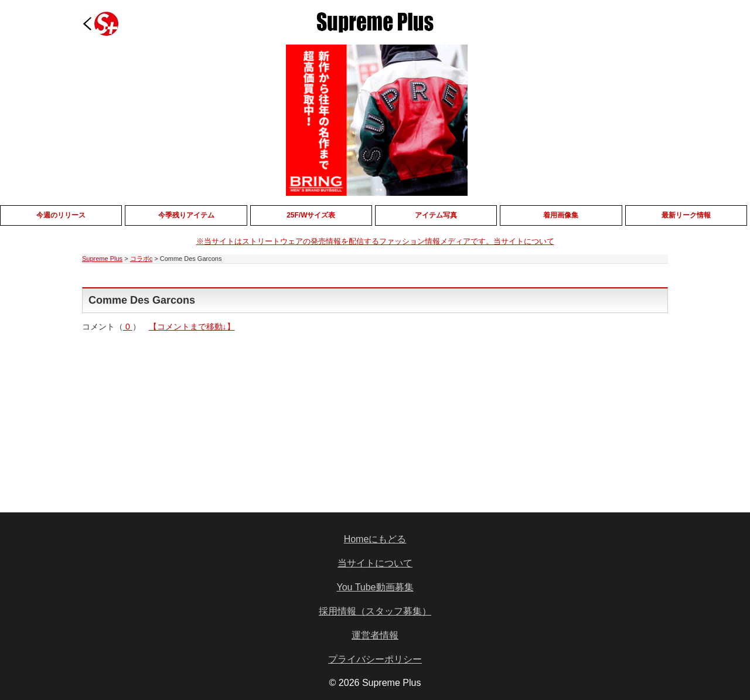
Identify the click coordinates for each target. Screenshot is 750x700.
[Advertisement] (286, 414)
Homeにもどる (375, 539)
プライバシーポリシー (375, 659)
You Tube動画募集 (375, 587)
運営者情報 (375, 635)
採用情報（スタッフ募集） (375, 611)
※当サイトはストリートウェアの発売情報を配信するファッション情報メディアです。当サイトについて (375, 241)
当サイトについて (375, 563)
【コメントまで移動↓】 (192, 327)
